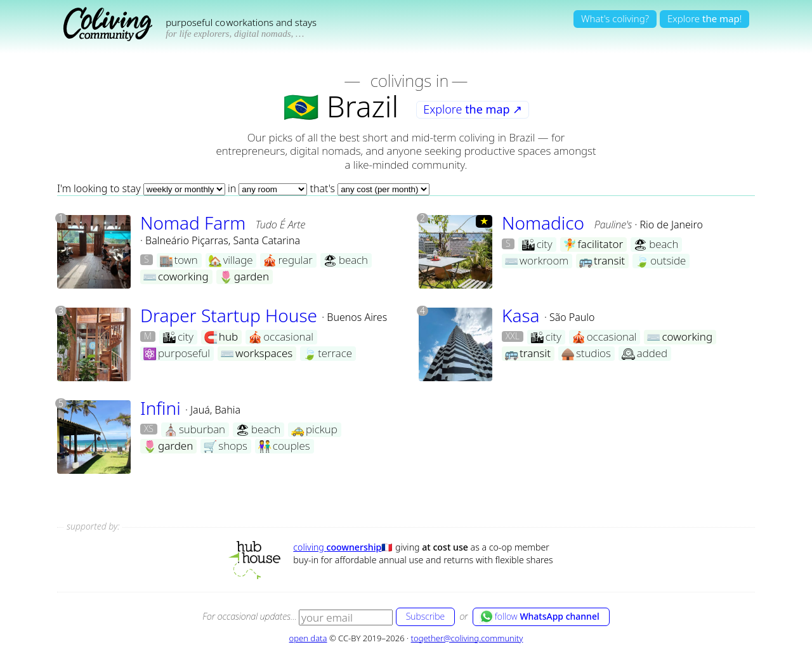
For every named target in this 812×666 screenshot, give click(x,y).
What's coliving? (615, 18)
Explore (473, 109)
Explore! (704, 18)
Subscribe (425, 616)
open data (308, 638)
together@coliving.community (467, 638)
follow (540, 617)
